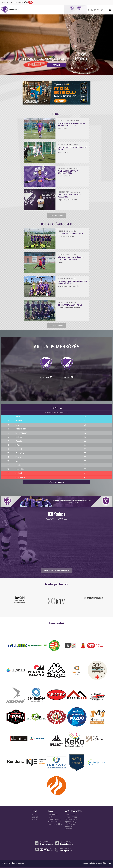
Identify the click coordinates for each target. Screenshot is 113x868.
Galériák (35, 817)
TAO (50, 817)
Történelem (53, 815)
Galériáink (69, 829)
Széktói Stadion (55, 819)
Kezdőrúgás (70, 824)
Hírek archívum (57, 215)
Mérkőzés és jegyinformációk (72, 816)
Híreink (34, 819)
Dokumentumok (55, 822)
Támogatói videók (55, 824)
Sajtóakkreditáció (72, 819)
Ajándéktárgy (71, 822)
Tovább (56, 65)
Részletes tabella (56, 482)
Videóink (69, 826)
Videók (34, 815)
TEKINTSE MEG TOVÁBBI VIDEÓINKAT (56, 570)
